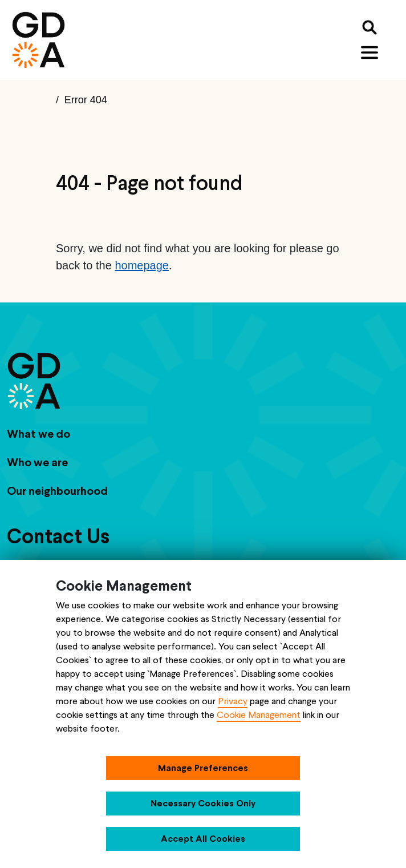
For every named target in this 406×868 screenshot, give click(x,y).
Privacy (233, 701)
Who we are (37, 462)
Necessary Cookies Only (203, 803)
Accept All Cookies (203, 839)
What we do (38, 434)
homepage (142, 265)
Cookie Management (259, 715)
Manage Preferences (203, 768)
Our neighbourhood (57, 491)
